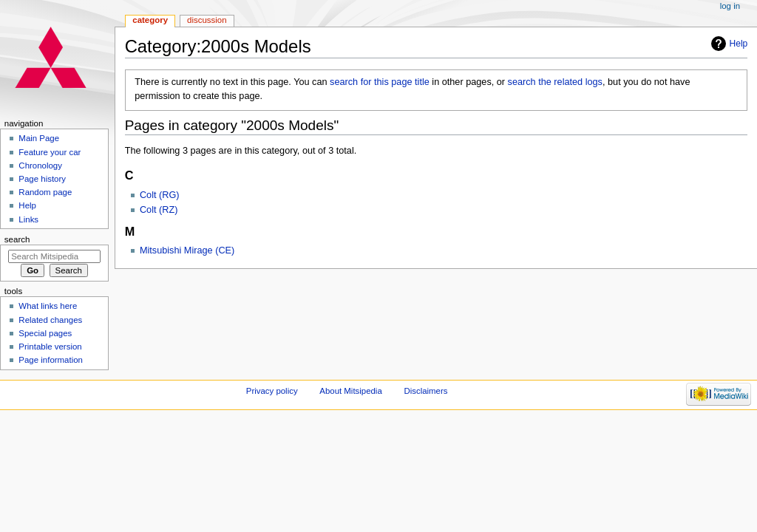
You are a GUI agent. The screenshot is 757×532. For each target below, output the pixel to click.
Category (150, 20)
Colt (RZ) (159, 210)
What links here (48, 306)
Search (17, 239)
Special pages (45, 333)
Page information (51, 360)
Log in (730, 6)
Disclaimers (425, 391)
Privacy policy (272, 391)
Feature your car (50, 152)
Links (28, 219)
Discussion (207, 20)
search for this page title (380, 82)
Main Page (39, 138)
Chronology (40, 166)
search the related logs (555, 82)
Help (739, 44)
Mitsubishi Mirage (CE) (187, 250)
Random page (45, 192)
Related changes (50, 320)
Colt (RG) (160, 195)
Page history (42, 179)
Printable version (50, 347)
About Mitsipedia (350, 391)
